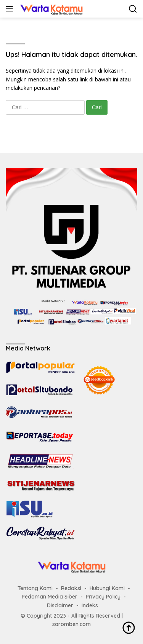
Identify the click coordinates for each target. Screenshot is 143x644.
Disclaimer (60, 605)
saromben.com (71, 624)
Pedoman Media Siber (50, 597)
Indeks (90, 605)
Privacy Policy (103, 597)
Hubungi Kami (107, 588)
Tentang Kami (35, 588)
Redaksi (71, 588)
